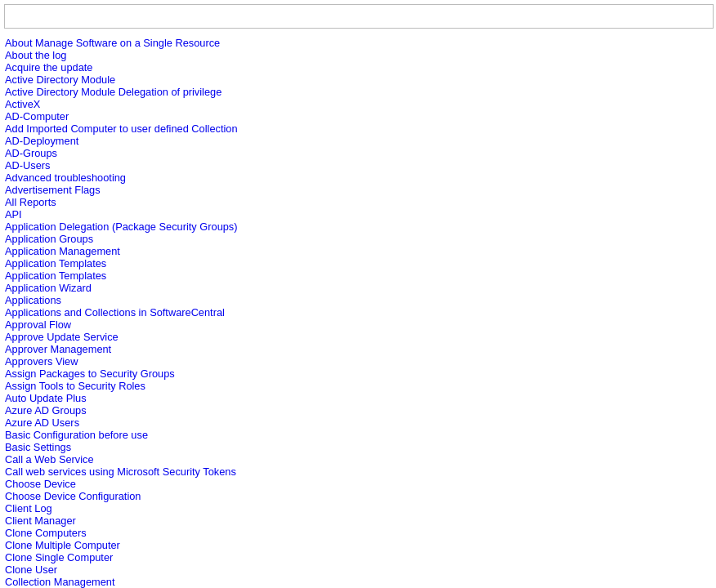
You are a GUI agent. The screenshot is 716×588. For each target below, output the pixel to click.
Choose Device (40, 484)
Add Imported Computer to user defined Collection (121, 129)
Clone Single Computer (59, 557)
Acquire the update (49, 67)
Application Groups (49, 239)
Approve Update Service (62, 337)
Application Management (63, 251)
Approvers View (41, 361)
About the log (36, 55)
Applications (33, 300)
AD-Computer (37, 116)
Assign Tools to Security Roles (75, 386)
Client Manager (40, 521)
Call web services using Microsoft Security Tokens (121, 472)
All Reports (31, 202)
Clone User (31, 570)
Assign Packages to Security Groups (90, 374)
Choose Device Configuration (73, 496)
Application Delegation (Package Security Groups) (121, 227)
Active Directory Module (60, 80)
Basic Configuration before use (76, 435)
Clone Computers (46, 533)
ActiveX (22, 104)
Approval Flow (38, 325)
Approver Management (58, 349)
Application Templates (56, 263)
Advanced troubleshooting (65, 178)
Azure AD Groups (46, 410)
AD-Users (27, 165)
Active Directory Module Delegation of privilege (113, 92)
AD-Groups (31, 153)
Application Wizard (48, 288)
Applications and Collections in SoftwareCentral (115, 312)
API (13, 214)
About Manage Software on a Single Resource (112, 43)
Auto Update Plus (46, 398)
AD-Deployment (42, 141)
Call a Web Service (49, 459)
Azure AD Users (42, 423)
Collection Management (60, 582)
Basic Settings (38, 447)
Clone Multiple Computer (63, 545)
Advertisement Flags (53, 190)
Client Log (29, 508)
